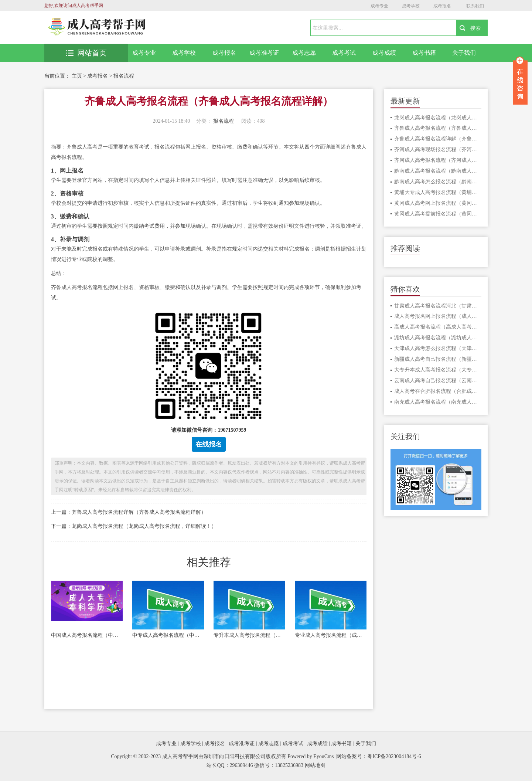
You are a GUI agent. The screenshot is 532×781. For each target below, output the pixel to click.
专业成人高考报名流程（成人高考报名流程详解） (331, 635)
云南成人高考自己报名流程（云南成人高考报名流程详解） (438, 381)
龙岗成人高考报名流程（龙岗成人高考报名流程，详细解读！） (438, 118)
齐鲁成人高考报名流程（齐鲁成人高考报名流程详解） (438, 128)
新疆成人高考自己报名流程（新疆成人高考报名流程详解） (438, 359)
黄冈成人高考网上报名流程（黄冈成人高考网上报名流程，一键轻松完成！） (438, 203)
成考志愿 (304, 53)
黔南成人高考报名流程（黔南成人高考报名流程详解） (438, 171)
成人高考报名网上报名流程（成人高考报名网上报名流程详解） (438, 316)
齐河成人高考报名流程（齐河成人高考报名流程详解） (438, 160)
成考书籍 (424, 53)
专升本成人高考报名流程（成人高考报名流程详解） (249, 635)
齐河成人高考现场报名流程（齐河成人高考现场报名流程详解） (438, 150)
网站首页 (86, 53)
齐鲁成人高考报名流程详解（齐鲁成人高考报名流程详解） (438, 139)
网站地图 (315, 765)
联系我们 (475, 6)
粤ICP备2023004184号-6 (394, 756)
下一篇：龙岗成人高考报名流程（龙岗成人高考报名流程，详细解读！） (134, 526)
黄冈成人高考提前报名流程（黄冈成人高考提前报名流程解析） (438, 214)
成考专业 (379, 6)
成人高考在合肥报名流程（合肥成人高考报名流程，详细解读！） (438, 391)
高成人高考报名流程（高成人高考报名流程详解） (438, 327)
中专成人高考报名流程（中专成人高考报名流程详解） (168, 635)
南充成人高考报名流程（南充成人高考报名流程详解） (438, 402)
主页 (77, 76)
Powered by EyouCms (310, 756)
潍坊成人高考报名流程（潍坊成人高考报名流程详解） (438, 338)
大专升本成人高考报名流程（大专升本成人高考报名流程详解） (438, 370)
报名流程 (124, 76)
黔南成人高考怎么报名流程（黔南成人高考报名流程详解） (438, 182)
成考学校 (411, 6)
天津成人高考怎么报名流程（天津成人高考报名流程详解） (438, 348)
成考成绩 (384, 53)
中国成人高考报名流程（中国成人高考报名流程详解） (87, 635)
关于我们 (464, 53)
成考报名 (442, 6)
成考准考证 (264, 53)
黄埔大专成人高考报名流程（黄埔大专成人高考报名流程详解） (438, 192)
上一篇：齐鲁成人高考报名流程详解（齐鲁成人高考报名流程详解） (129, 512)
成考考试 (344, 53)
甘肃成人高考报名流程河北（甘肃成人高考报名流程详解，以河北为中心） (438, 306)
